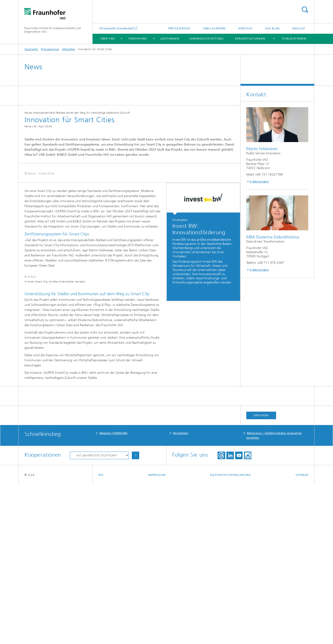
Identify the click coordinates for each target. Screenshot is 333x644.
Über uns (108, 39)
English (299, 28)
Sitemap (302, 634)
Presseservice (179, 28)
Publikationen (294, 39)
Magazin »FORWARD (114, 592)
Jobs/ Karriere (214, 28)
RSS (101, 634)
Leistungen (170, 39)
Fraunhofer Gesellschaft (118, 28)
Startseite (31, 49)
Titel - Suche (305, 10)
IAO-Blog (273, 28)
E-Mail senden (259, 182)
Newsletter (181, 592)
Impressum (157, 634)
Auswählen (136, 615)
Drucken (261, 575)
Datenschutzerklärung (230, 634)
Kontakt (246, 28)
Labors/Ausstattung (206, 39)
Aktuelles (69, 49)
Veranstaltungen (250, 39)
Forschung (138, 39)
